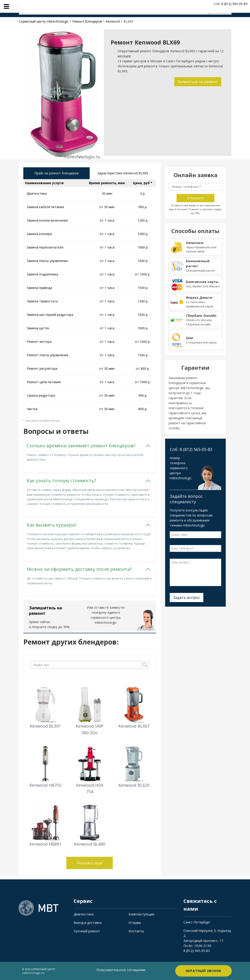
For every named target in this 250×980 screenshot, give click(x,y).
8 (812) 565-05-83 (197, 951)
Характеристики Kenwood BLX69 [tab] (123, 173)
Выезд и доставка (88, 923)
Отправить (195, 198)
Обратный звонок (204, 971)
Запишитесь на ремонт (46, 611)
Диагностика (84, 914)
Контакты (136, 931)
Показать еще (90, 863)
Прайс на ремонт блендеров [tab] (56, 173)
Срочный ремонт (87, 931)
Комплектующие (141, 914)
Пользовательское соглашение (121, 970)
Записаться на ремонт (198, 82)
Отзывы (135, 923)
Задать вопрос (187, 597)
